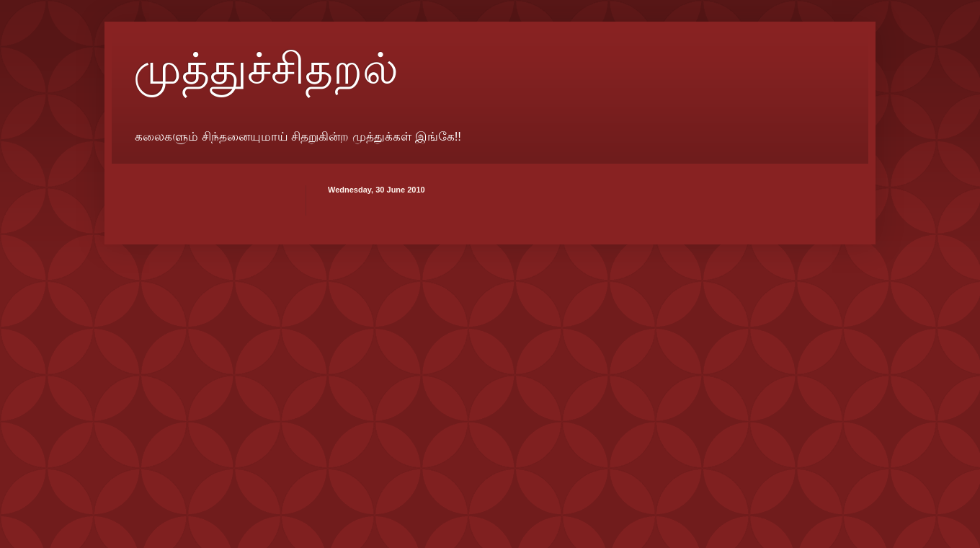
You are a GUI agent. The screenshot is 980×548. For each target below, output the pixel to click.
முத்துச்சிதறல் (266, 69)
